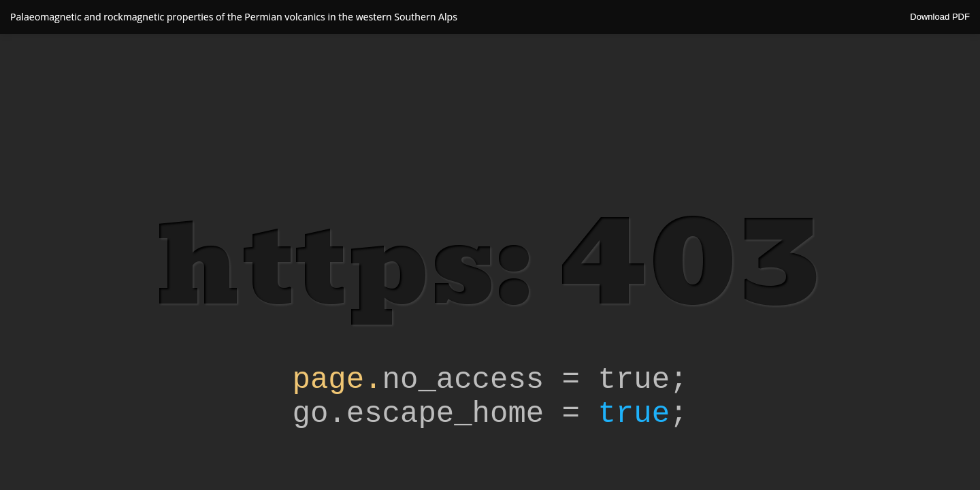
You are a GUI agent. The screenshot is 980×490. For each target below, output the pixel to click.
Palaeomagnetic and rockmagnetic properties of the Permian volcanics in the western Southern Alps (234, 17)
